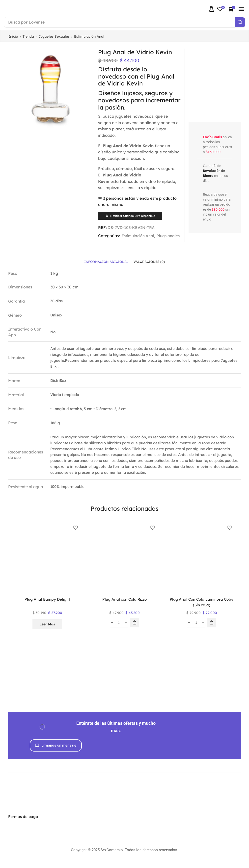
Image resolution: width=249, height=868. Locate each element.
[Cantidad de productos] (119, 629)
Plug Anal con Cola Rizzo (124, 605)
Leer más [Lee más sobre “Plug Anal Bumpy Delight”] (47, 630)
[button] (212, 9)
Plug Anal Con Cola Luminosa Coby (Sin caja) (202, 608)
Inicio (13, 36)
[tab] (105, 268)
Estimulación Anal (89, 36)
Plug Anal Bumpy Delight (47, 605)
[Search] (240, 22)
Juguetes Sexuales (54, 36)
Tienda (28, 36)
